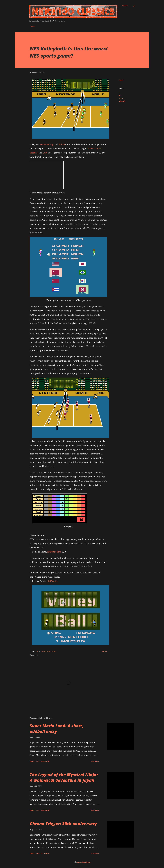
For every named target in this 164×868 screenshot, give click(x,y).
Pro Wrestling (47, 144)
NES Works (52, 581)
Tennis (99, 149)
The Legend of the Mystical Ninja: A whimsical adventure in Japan (64, 777)
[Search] (125, 6)
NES (120, 95)
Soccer (91, 149)
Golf (45, 153)
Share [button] (121, 80)
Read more (95, 761)
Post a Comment (43, 761)
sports (121, 98)
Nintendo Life (54, 552)
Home (33, 26)
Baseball (34, 153)
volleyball (122, 101)
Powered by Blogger (82, 862)
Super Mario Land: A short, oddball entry (57, 728)
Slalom (62, 144)
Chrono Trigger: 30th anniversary (63, 824)
